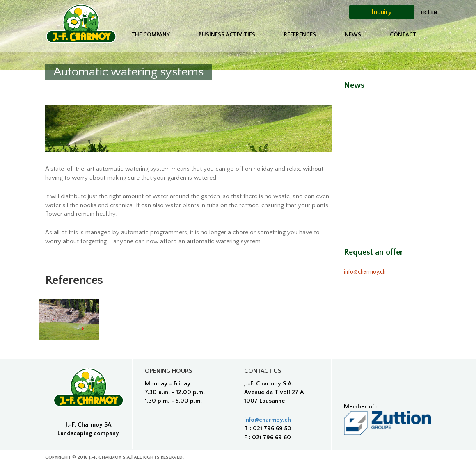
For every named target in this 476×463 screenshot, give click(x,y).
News (353, 35)
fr (423, 13)
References (300, 35)
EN (434, 13)
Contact (403, 35)
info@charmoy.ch (365, 272)
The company (151, 35)
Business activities (227, 35)
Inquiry (382, 12)
